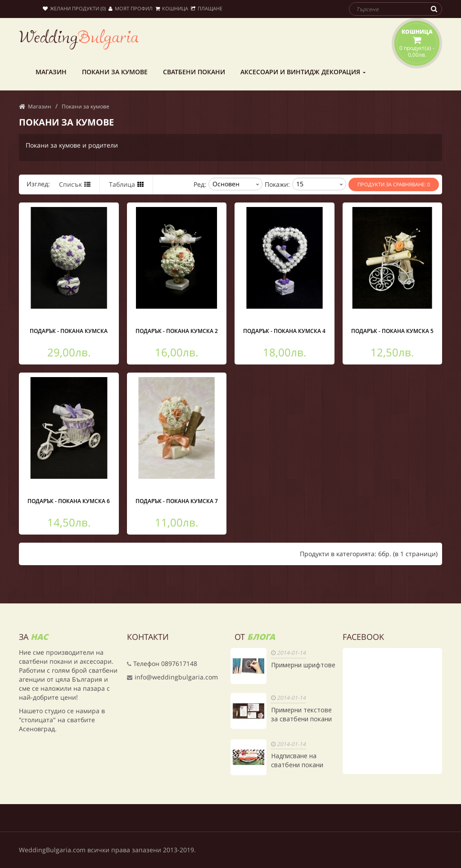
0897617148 (179, 663)
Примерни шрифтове (303, 665)
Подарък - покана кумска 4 (284, 331)
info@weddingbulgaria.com (176, 677)
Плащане (207, 8)
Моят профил (131, 8)
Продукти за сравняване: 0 (394, 184)
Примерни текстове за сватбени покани (301, 714)
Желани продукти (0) (74, 8)
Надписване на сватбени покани (297, 760)
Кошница (172, 8)
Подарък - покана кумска (69, 331)
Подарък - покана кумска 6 (69, 501)
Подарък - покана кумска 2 (177, 331)
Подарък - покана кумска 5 (392, 331)
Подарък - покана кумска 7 (177, 501)
